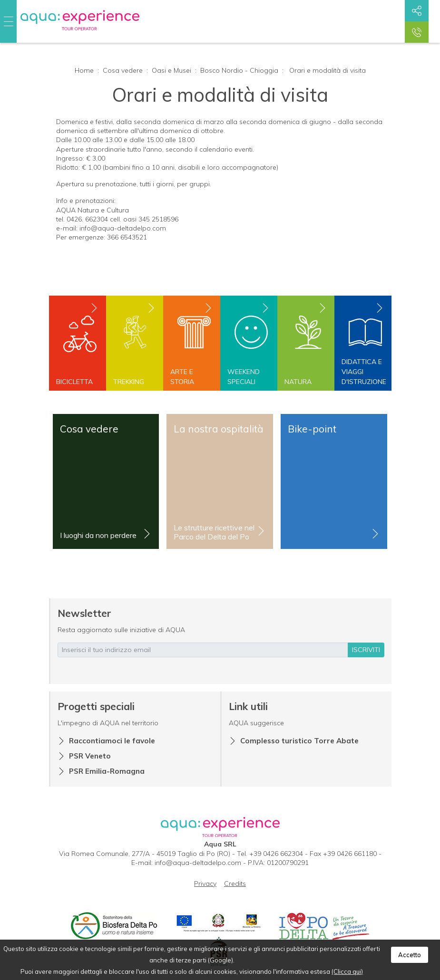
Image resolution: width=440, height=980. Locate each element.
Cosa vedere (123, 70)
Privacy (205, 884)
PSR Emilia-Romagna (107, 771)
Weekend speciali (244, 377)
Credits (235, 884)
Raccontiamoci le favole (112, 741)
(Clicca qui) (347, 971)
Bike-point (312, 429)
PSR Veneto (90, 756)
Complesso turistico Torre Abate (299, 741)
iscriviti (366, 650)
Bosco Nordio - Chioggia (239, 70)
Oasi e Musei (171, 70)
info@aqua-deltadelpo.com (198, 863)
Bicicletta (74, 382)
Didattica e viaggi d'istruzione (363, 372)
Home (84, 70)
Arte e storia (182, 377)
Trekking (129, 382)
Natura (298, 382)
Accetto (410, 955)
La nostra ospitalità (219, 429)
